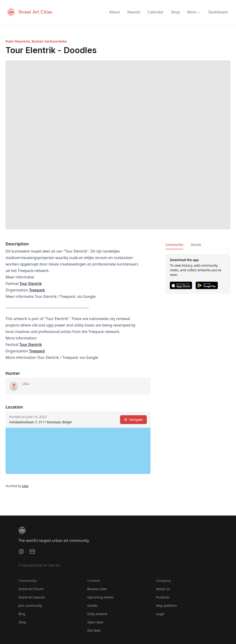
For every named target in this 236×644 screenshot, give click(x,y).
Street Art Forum (31, 589)
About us (163, 589)
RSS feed (94, 630)
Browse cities (97, 589)
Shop (22, 622)
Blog (22, 614)
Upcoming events (101, 597)
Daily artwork (97, 614)
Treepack (37, 290)
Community (174, 245)
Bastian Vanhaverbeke (49, 41)
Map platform (166, 606)
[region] (78, 451)
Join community (30, 606)
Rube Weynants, (19, 41)
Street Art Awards (32, 597)
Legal (160, 614)
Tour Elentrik (31, 284)
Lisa (25, 384)
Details (196, 245)
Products (163, 597)
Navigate (133, 420)
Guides (93, 606)
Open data (95, 622)
